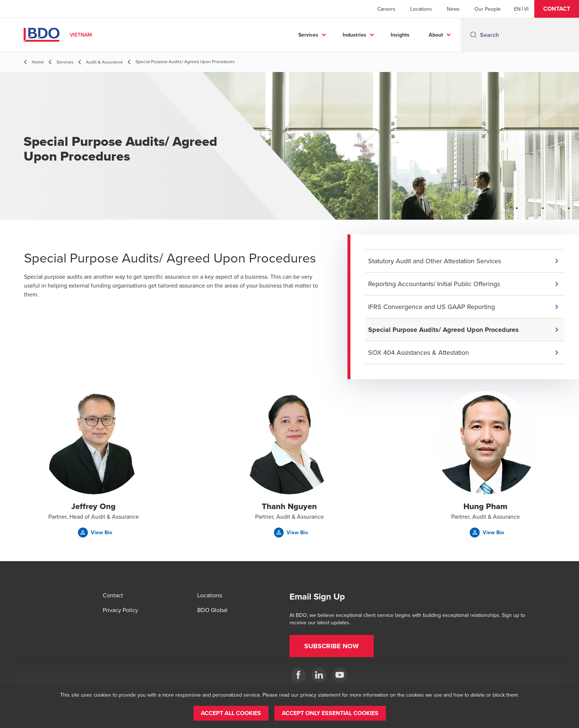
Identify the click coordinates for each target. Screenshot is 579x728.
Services (308, 35)
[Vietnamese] (526, 9)
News (453, 9)
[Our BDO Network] (340, 675)
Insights (400, 35)
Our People (488, 9)
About (436, 35)
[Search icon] (473, 35)
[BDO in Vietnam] (298, 675)
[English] (517, 9)
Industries (354, 35)
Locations (421, 9)
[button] (557, 9)
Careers (386, 9)
